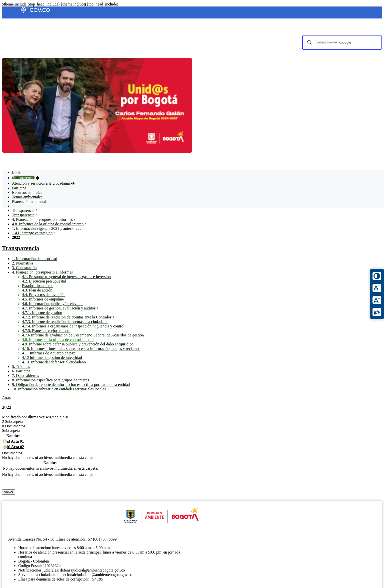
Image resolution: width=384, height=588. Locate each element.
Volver (9, 492)
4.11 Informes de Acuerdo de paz (48, 353)
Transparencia (23, 210)
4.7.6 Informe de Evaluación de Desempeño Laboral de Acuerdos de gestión (83, 335)
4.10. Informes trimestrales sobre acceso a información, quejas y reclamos (81, 349)
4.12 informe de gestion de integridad (52, 358)
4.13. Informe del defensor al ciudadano (54, 362)
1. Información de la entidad (35, 259)
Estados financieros (38, 286)
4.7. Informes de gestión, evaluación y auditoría (60, 308)
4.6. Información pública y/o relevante (53, 304)
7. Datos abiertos (25, 376)
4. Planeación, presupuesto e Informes (42, 219)
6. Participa (21, 371)
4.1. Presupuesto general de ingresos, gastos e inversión (66, 277)
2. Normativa (22, 263)
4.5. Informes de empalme (43, 299)
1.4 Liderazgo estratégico (32, 233)
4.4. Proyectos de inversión (44, 295)
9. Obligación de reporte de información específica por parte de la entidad (71, 385)
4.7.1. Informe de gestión (42, 313)
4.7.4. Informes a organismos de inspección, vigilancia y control (73, 326)
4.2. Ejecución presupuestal (44, 281)
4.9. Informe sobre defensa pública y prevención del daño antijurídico (78, 344)
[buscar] (341, 42)
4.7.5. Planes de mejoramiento (46, 331)
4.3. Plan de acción (37, 290)
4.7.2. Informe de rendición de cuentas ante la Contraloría (68, 317)
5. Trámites (21, 367)
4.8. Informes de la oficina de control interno (48, 224)
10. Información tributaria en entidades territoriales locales (59, 389)
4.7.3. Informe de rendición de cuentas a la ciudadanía (65, 322)
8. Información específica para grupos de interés (50, 380)
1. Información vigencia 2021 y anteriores (45, 228)
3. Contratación (24, 268)
